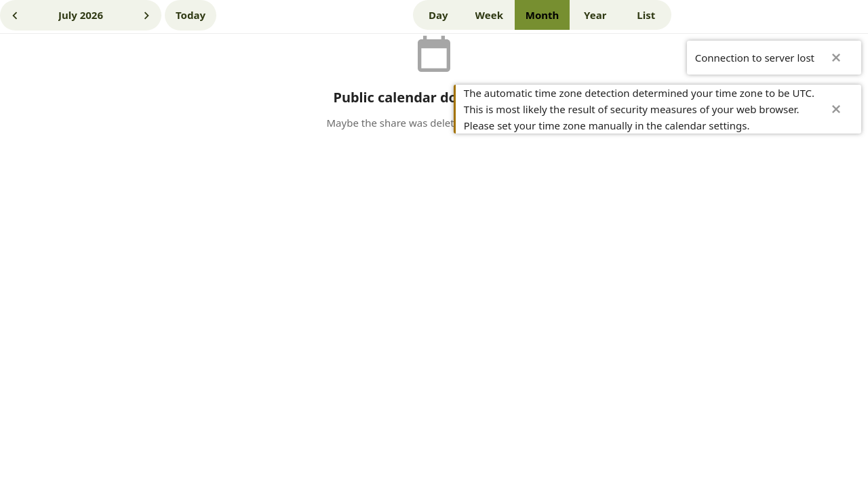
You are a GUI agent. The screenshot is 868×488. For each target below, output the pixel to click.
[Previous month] (15, 15)
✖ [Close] (836, 58)
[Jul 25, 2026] (191, 15)
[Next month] (146, 15)
